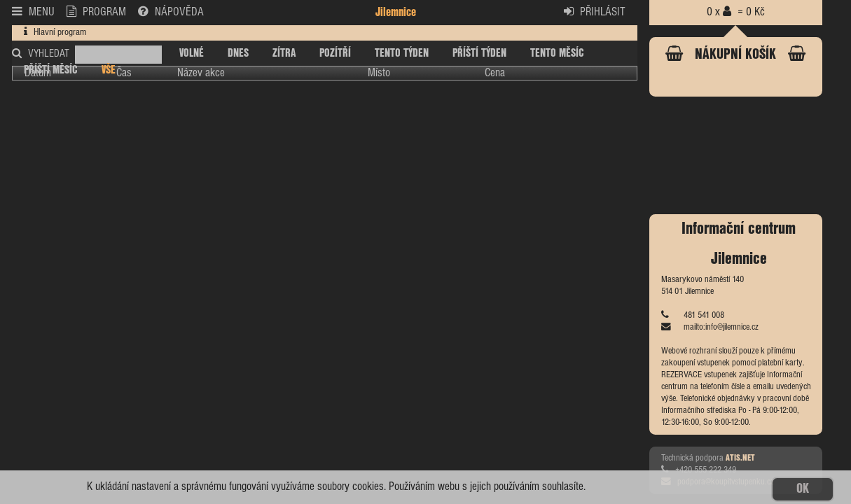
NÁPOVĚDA (171, 11)
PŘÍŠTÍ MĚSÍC (51, 70)
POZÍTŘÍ (335, 54)
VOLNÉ (192, 54)
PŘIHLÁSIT (595, 11)
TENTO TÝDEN (402, 54)
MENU (33, 11)
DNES (238, 54)
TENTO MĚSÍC (557, 54)
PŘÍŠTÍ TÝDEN (479, 54)
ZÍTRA (284, 54)
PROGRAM (97, 11)
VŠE (109, 70)
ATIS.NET (740, 458)
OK (803, 489)
